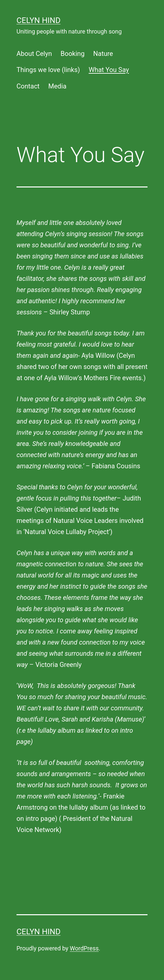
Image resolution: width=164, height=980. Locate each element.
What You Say (109, 70)
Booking (73, 54)
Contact (28, 86)
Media (57, 86)
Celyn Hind (38, 20)
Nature (103, 54)
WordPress (84, 948)
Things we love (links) (48, 70)
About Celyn (34, 54)
